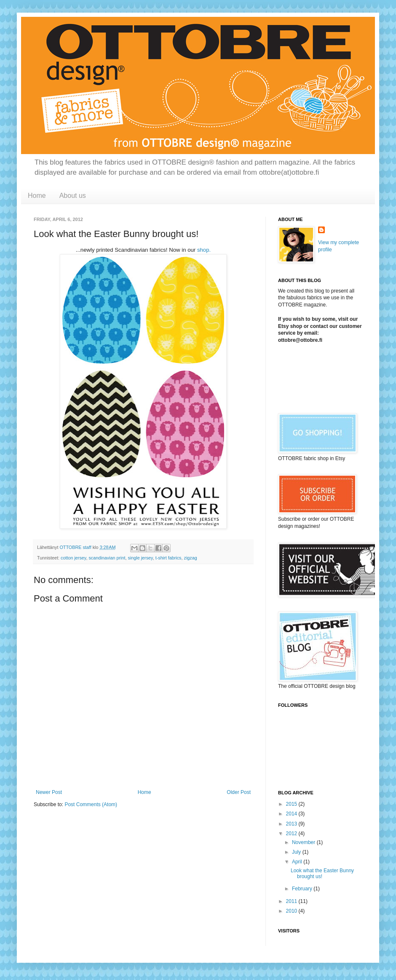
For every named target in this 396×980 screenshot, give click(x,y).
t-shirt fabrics (169, 558)
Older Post (239, 792)
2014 (292, 814)
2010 (292, 911)
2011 (292, 901)
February (303, 889)
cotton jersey (73, 558)
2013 (292, 824)
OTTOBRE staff (76, 547)
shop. (204, 250)
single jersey (140, 558)
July (297, 852)
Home (37, 196)
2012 (292, 834)
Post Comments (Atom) (91, 804)
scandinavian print (107, 558)
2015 (292, 804)
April (298, 862)
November (304, 842)
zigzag (190, 558)
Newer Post (49, 792)
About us (73, 196)
